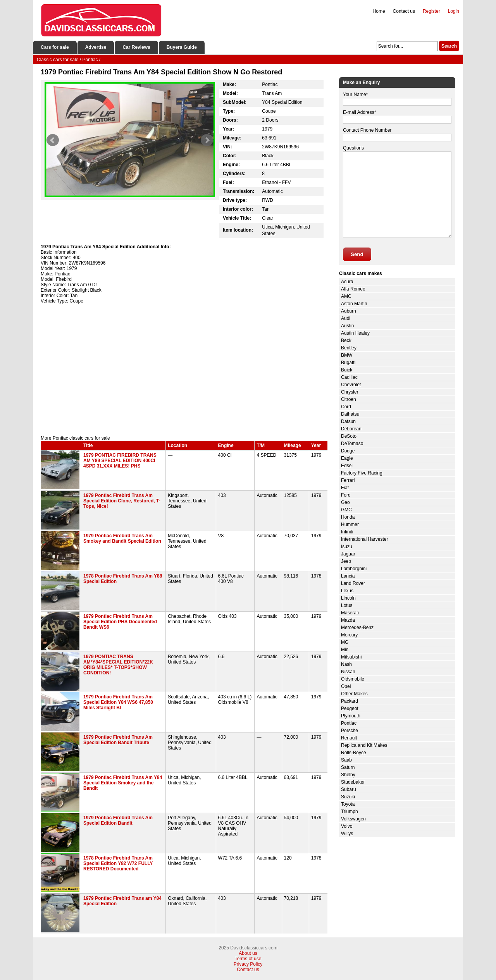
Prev (53, 140)
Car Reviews (136, 47)
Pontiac (349, 723)
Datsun (348, 421)
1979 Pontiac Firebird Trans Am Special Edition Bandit (118, 820)
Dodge (348, 451)
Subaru (349, 789)
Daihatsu (350, 414)
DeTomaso (352, 444)
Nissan (348, 672)
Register (431, 11)
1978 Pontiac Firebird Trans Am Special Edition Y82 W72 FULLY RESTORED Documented (118, 863)
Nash (346, 664)
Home (379, 11)
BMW (347, 355)
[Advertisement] (184, 370)
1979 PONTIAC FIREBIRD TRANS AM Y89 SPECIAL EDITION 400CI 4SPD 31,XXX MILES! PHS (120, 461)
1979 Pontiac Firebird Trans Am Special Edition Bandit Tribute (118, 740)
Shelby (348, 775)
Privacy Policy (248, 964)
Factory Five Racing (362, 473)
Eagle (347, 458)
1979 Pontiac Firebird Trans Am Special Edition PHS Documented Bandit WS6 (120, 622)
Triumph (350, 812)
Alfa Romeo (353, 289)
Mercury (349, 635)
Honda (348, 517)
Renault (349, 738)
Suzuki (348, 797)
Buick (347, 370)
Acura (347, 282)
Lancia (348, 576)
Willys (347, 834)
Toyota (348, 804)
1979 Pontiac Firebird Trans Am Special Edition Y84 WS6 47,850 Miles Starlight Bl (118, 702)
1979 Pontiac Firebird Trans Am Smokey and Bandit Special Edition (122, 538)
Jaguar (348, 554)
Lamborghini (354, 569)
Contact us (404, 11)
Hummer (350, 524)
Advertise (96, 47)
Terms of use (248, 959)
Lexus (347, 591)
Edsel (347, 466)
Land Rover (353, 583)
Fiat (345, 488)
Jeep (346, 561)
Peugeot (350, 708)
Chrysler (350, 392)
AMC (346, 296)
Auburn (349, 311)
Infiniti (347, 532)
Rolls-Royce (354, 753)
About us (248, 953)
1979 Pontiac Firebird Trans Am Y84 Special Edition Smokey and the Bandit (123, 783)
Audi (346, 318)
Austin (347, 326)
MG (345, 642)
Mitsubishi (351, 657)
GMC (346, 510)
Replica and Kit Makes (364, 745)
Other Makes (354, 694)
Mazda (348, 620)
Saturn (348, 767)
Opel (346, 686)
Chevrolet (351, 385)
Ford (346, 495)
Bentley (349, 348)
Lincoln (348, 598)
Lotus (347, 605)
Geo (345, 502)
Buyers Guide (182, 47)
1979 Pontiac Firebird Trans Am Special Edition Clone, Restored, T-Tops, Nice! (122, 501)
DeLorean (351, 429)
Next (207, 140)
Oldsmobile (353, 679)
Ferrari (348, 480)
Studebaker (353, 782)
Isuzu (347, 547)
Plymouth (351, 716)
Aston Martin (354, 304)
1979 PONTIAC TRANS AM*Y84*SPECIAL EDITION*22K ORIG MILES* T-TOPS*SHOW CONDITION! (118, 665)
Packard (350, 701)
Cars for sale (55, 47)
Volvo (347, 826)
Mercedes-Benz (357, 628)
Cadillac (349, 377)
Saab (346, 760)
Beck (346, 340)
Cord (346, 407)
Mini (345, 650)
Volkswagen (353, 819)
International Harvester (364, 539)
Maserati (350, 613)
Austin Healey (355, 333)
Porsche (350, 731)
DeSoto (349, 436)
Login (454, 11)
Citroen (349, 399)
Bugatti (348, 363)
